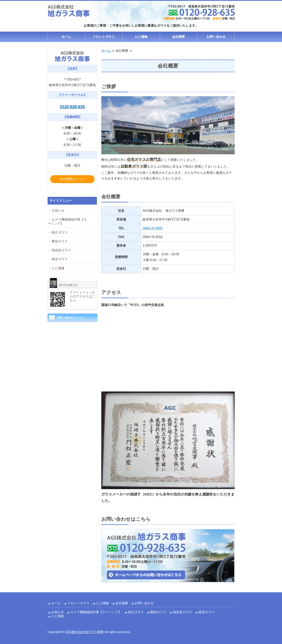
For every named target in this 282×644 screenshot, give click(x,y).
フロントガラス (104, 37)
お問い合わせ (216, 37)
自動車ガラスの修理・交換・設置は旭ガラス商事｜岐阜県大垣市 (69, 11)
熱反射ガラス (61, 250)
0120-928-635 (72, 107)
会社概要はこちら (72, 179)
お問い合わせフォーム (70, 318)
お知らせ (58, 210)
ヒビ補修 (141, 37)
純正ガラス (60, 232)
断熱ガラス (60, 241)
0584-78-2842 (153, 228)
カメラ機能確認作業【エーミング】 (67, 221)
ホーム (66, 37)
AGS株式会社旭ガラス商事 (84, 632)
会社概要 (179, 37)
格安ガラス (60, 259)
